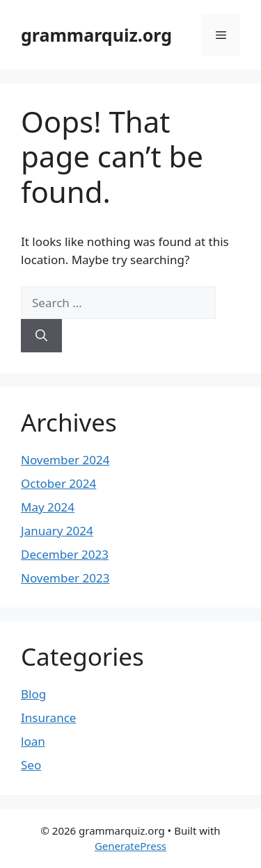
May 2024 (48, 507)
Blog (33, 694)
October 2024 (58, 483)
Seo (31, 765)
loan (33, 741)
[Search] (41, 336)
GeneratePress (130, 846)
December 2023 (65, 554)
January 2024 (57, 531)
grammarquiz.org (96, 35)
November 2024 (65, 460)
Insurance (48, 718)
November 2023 (65, 578)
